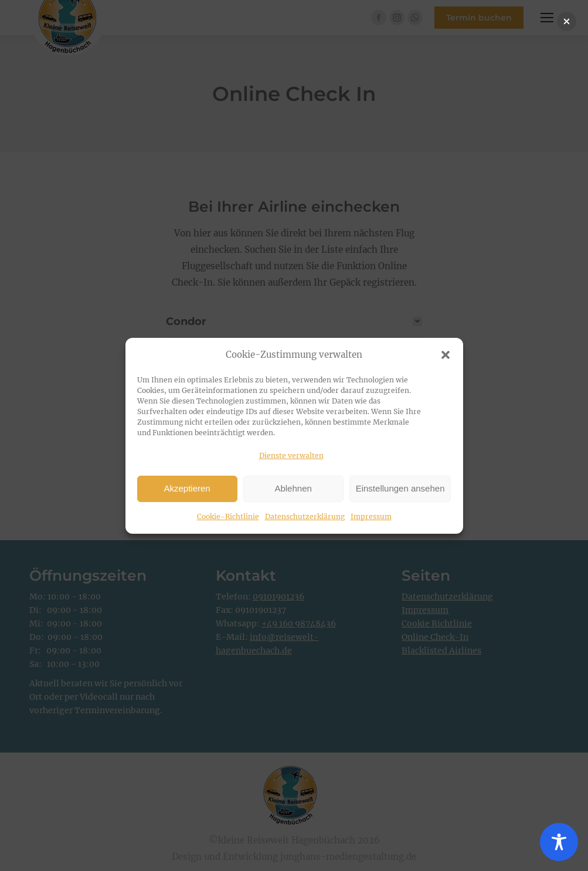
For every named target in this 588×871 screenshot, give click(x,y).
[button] (446, 355)
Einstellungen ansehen (400, 488)
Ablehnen (293, 488)
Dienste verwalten (291, 455)
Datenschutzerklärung (305, 516)
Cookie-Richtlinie (228, 516)
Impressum (371, 516)
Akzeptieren (187, 488)
